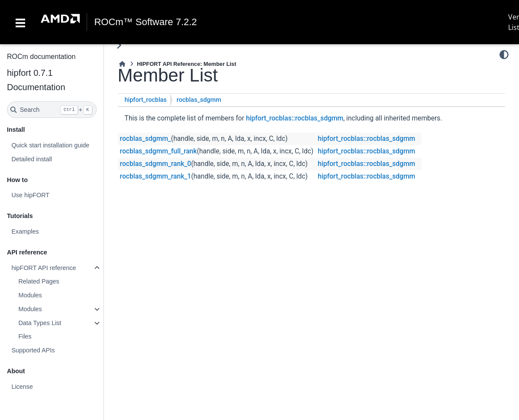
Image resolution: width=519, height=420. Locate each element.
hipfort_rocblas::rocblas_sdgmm (295, 118)
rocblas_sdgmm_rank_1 (156, 176)
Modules (30, 295)
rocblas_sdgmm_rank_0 (156, 164)
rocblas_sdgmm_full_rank (159, 151)
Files (25, 336)
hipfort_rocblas (146, 100)
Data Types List (40, 323)
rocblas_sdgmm (199, 100)
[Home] (122, 64)
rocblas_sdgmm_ (146, 139)
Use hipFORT (30, 195)
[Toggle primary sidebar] (119, 45)
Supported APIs (33, 350)
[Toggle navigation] (20, 22)
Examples (25, 231)
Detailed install (32, 159)
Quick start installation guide (50, 145)
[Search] (52, 110)
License (22, 387)
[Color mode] (504, 55)
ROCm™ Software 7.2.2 (145, 22)
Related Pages (39, 281)
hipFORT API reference (44, 268)
